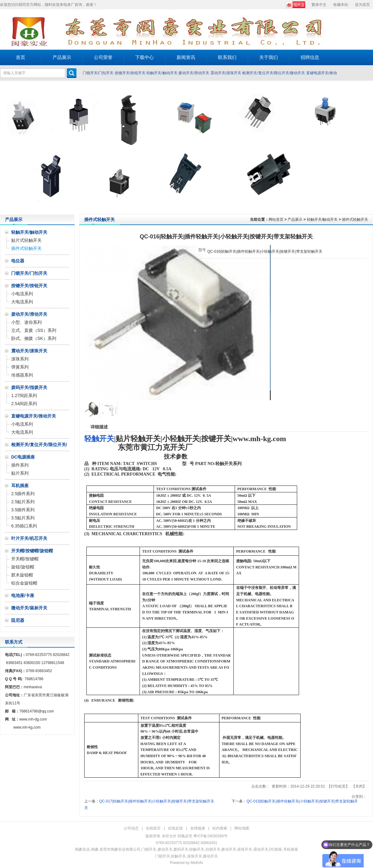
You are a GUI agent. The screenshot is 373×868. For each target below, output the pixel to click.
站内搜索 (220, 828)
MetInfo (197, 863)
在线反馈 (175, 828)
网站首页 (276, 219)
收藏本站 (341, 5)
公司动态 (131, 828)
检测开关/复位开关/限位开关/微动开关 (274, 73)
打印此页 (338, 786)
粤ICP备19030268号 (210, 836)
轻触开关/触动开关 (162, 73)
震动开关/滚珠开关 (226, 73)
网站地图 (242, 828)
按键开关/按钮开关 (130, 73)
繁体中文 (319, 5)
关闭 (359, 786)
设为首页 (362, 5)
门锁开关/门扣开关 (98, 73)
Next (367, 147)
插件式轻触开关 (355, 219)
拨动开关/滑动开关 (194, 73)
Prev (6, 147)
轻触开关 (99, 439)
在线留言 (153, 828)
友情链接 (198, 828)
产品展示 (295, 219)
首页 (21, 57)
